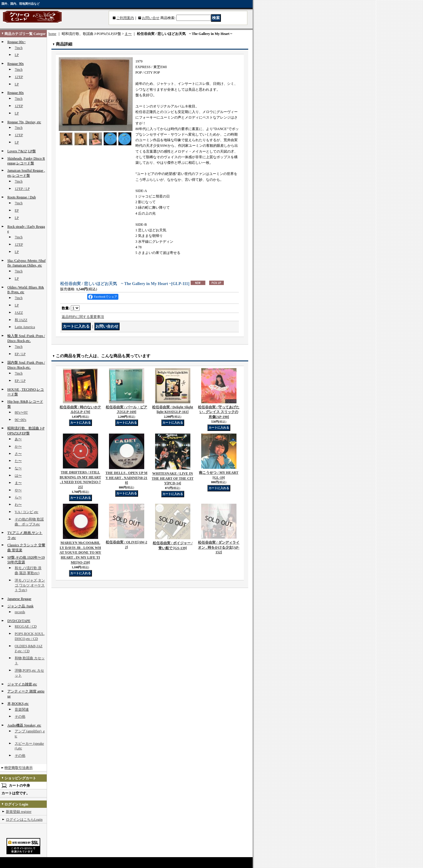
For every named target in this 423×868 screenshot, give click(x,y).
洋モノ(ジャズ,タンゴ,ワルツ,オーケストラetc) (30, 585)
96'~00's (21, 420)
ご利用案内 (125, 18)
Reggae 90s (16, 64)
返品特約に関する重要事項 (83, 317)
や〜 (18, 490)
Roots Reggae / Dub (22, 197)
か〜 (18, 446)
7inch (19, 48)
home (52, 34)
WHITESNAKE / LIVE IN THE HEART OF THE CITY (172, 478)
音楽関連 (22, 709)
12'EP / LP (22, 189)
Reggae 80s (16, 93)
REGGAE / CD (26, 626)
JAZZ (19, 313)
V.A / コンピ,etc (26, 512)
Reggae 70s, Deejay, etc (24, 122)
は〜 (18, 476)
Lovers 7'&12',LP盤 (22, 151)
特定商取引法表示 (19, 768)
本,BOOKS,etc (18, 704)
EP (17, 210)
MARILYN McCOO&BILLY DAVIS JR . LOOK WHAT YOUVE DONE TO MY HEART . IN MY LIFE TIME (80, 553)
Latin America (25, 327)
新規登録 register (19, 812)
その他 (20, 717)
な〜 (18, 468)
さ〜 (18, 454)
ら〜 (18, 497)
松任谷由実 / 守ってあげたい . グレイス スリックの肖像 (219, 412)
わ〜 (18, 505)
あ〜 (18, 439)
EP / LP (20, 354)
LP (17, 55)
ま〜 (18, 483)
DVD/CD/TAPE (19, 621)
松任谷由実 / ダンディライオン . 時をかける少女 (219, 547)
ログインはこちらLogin (24, 820)
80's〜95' (21, 412)
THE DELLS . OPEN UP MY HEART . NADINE (126, 478)
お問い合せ (151, 18)
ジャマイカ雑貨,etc (22, 684)
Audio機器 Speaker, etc (24, 725)
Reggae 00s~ (16, 42)
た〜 (18, 461)
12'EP (19, 77)
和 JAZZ (21, 320)
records (20, 612)
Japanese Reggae (19, 599)
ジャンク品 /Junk (20, 606)
